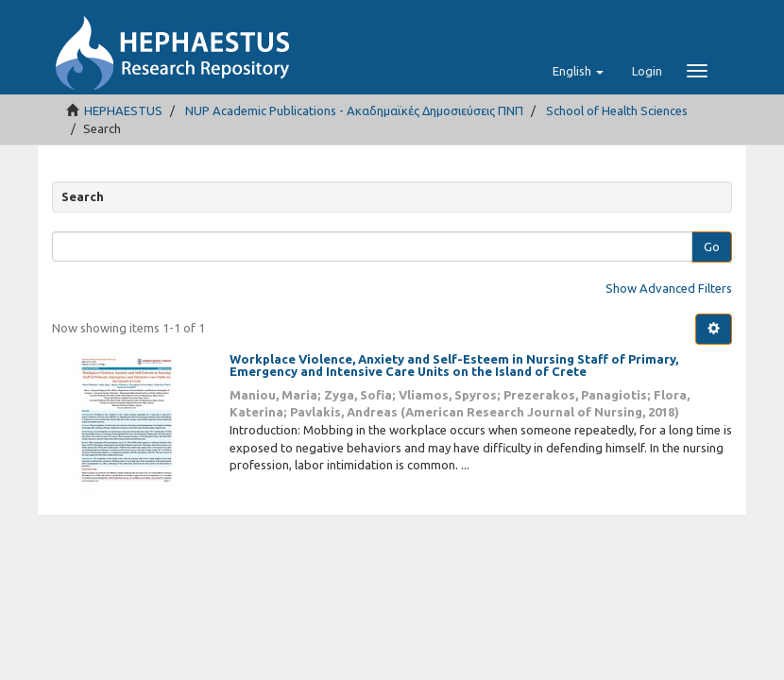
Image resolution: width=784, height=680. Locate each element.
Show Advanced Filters (669, 288)
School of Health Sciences (617, 110)
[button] (578, 71)
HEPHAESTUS (123, 110)
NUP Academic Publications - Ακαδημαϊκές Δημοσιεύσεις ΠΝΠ (354, 110)
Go (712, 246)
